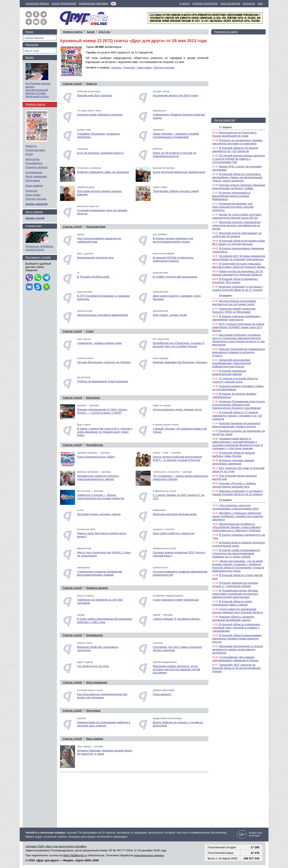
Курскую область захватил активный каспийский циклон (233, 618)
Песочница (93, 710)
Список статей (72, 84)
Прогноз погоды (164, 67)
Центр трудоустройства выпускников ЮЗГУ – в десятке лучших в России (177, 458)
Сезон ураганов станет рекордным (176, 600)
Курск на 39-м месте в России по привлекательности (174, 154)
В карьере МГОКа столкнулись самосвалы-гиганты (173, 259)
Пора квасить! (162, 694)
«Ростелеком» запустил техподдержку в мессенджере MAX (236, 507)
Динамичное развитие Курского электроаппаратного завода (98, 477)
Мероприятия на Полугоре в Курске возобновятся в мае (234, 134)
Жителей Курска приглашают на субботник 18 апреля (237, 235)
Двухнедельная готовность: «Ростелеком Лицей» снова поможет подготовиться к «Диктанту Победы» (237, 527)
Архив (91, 32)
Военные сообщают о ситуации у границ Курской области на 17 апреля (238, 288)
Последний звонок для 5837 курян (175, 95)
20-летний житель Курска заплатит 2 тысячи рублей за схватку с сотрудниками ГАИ (239, 159)
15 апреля (225, 500)
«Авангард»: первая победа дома (99, 343)
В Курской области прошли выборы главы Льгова (234, 454)
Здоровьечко (94, 635)
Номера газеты (73, 32)
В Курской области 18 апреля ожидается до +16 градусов (235, 149)
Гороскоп (129, 67)
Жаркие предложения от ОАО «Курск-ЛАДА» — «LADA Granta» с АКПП (102, 411)
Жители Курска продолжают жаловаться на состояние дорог (234, 303)
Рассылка (32, 44)
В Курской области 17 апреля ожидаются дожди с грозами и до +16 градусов (237, 416)
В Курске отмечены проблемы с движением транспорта (237, 318)
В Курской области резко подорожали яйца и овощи (232, 603)
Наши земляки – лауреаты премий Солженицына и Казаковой (176, 135)
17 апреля (225, 127)
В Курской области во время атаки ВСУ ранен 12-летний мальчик (239, 242)
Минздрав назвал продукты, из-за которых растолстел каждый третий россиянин (176, 669)
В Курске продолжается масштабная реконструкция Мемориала (231, 196)
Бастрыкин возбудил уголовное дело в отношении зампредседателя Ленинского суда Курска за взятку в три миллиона (238, 340)
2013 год (104, 32)
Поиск (29, 32)
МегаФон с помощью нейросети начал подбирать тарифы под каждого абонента (238, 516)
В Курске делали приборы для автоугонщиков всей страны (173, 240)
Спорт (90, 331)
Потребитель (94, 445)
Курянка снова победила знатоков (100, 115)
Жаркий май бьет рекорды (95, 95)
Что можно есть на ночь (93, 666)
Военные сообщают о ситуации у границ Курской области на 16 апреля (238, 493)
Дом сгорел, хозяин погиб (170, 315)
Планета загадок (97, 588)
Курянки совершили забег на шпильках (103, 172)
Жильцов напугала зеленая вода (175, 514)
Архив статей (35, 218)
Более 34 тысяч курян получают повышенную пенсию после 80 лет (237, 216)
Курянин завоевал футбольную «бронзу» (180, 362)
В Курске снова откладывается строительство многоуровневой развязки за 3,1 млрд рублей (236, 553)
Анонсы (116, 67)
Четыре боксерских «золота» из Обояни (104, 362)
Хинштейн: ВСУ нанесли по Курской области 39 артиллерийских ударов (236, 668)
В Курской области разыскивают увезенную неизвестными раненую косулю (237, 638)
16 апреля (225, 296)
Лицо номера (94, 739)
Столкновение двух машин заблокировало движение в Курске (235, 659)
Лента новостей (225, 120)
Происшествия (96, 226)
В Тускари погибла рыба (93, 277)
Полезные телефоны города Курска (39, 248)
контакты (249, 3)
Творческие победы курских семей (176, 191)
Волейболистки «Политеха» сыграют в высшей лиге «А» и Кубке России (178, 345)
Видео (30, 57)
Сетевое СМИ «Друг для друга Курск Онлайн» (56, 846)
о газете (184, 3)
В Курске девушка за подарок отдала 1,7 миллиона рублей (235, 584)
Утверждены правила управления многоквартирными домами (100, 573)
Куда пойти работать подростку (174, 533)
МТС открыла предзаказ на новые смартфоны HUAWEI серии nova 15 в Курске (238, 327)
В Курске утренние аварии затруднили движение (233, 462)
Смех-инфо (144, 67)
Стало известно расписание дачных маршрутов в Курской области (238, 611)
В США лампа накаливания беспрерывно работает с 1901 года (105, 620)
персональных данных (149, 855)
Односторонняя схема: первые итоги (177, 409)
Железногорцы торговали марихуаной (102, 315)
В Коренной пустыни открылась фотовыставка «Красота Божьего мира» (239, 265)
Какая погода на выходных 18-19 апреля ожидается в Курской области (237, 273)
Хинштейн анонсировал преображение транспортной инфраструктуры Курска (232, 363)
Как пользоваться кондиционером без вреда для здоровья (102, 696)
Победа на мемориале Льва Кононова (103, 381)
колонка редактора (205, 3)
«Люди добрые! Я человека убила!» (177, 619)
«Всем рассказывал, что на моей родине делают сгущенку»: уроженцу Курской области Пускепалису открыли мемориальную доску (238, 566)
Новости (91, 84)
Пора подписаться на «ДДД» (96, 457)
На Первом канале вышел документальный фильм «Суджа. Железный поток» (38, 90)
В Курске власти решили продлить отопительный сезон (239, 544)
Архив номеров (37, 204)
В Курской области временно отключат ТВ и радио (235, 281)
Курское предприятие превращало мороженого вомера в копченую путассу (239, 352)
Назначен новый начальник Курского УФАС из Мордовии (234, 310)
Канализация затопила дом (95, 257)
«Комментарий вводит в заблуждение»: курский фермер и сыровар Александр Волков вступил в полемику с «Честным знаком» (237, 443)
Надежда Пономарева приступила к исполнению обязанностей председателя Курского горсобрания (238, 405)
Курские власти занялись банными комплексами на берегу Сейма (239, 187)
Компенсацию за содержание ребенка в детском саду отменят (104, 724)
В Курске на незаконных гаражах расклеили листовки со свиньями (237, 142)
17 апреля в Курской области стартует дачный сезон (235, 380)
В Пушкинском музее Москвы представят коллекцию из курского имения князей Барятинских (235, 594)
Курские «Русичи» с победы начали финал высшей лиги (234, 485)
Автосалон (93, 398)
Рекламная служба (38, 257)
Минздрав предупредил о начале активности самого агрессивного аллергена (238, 649)
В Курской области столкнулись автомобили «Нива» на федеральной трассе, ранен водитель (237, 177)
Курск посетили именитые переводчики (179, 172)
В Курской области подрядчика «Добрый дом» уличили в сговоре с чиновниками (236, 628)
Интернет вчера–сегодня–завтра (99, 514)
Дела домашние (96, 682)
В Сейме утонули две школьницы (175, 277)
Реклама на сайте (226, 32)
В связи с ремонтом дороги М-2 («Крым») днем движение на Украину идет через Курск (105, 432)
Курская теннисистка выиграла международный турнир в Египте (236, 425)
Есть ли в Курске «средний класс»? (101, 153)
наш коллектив (230, 3)
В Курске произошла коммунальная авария (229, 372)
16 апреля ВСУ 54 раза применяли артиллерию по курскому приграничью (239, 258)
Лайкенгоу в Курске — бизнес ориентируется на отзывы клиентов (101, 497)
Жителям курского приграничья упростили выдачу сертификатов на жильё (236, 225)
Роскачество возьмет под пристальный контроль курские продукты (233, 207)
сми (260, 3)
